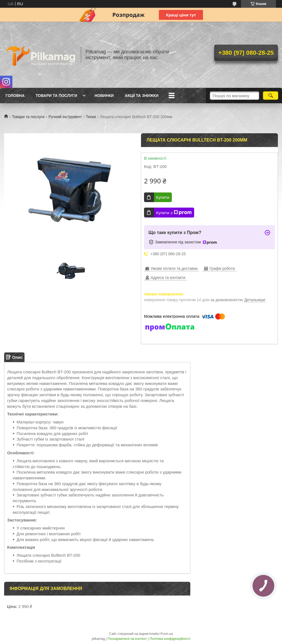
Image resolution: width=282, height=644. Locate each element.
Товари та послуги (56, 96)
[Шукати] (271, 96)
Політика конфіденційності (170, 639)
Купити (163, 197)
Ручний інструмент (65, 117)
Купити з (174, 213)
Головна (15, 96)
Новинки (104, 96)
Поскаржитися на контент (127, 639)
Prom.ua (167, 634)
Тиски (91, 117)
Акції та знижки (142, 96)
